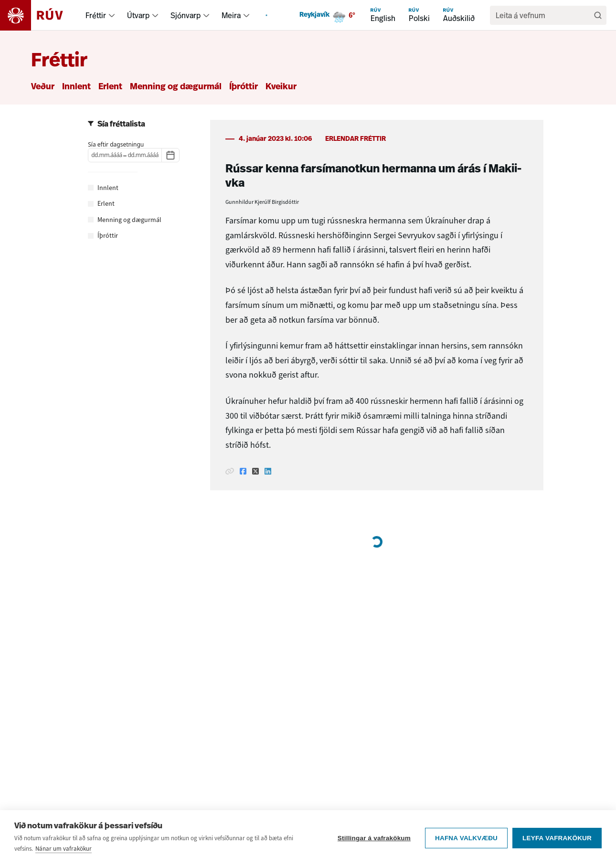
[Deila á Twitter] (255, 471)
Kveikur (281, 87)
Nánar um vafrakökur (64, 849)
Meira (231, 15)
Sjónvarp (186, 15)
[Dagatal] (170, 155)
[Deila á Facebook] (243, 471)
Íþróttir (244, 87)
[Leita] (598, 15)
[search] (543, 15)
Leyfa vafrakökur (557, 838)
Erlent (110, 87)
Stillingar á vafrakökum (374, 838)
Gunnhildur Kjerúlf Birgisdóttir (262, 202)
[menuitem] (112, 15)
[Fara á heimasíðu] (40, 15)
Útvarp (138, 15)
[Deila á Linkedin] (268, 471)
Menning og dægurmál (176, 87)
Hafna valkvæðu (466, 838)
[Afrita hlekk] (230, 471)
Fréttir (96, 15)
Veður (43, 87)
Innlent (76, 87)
